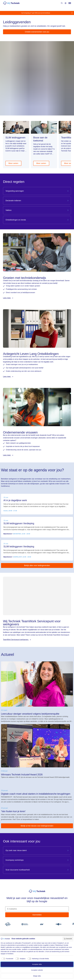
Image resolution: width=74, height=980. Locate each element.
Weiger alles (37, 976)
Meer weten (13, 163)
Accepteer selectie (37, 970)
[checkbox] (7, 959)
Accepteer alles (37, 964)
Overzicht (68, 939)
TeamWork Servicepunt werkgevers (16, 640)
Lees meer (7, 298)
